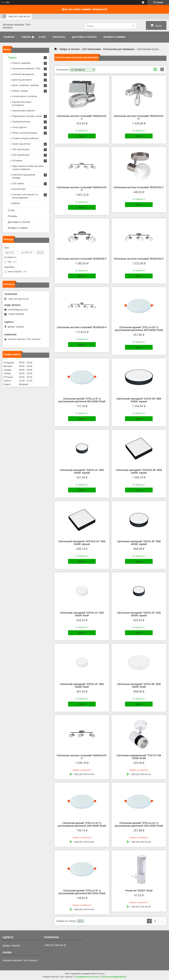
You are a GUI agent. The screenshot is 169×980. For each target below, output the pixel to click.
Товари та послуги (69, 49)
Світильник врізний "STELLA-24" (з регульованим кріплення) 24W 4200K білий (139, 824)
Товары (26, 37)
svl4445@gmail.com (18, 310)
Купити (82, 136)
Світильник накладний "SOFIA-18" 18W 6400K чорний (82, 471)
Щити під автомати (22, 80)
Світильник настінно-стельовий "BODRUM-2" (82, 259)
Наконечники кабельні (24, 111)
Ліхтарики (17, 161)
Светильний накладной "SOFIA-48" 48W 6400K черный (139, 400)
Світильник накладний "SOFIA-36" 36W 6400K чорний (139, 543)
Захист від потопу (21, 144)
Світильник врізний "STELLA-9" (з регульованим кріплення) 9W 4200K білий (82, 892)
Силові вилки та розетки (25, 96)
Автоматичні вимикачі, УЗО (26, 69)
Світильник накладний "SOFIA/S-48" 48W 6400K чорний (139, 471)
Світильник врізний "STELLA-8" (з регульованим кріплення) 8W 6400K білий (82, 400)
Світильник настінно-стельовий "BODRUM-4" (82, 327)
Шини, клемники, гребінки (25, 85)
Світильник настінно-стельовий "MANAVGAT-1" (82, 117)
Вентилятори (19, 189)
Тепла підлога (19, 127)
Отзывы (13, 216)
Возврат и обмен (114, 37)
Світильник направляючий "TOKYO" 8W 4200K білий (139, 757)
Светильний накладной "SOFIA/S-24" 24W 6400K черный (82, 543)
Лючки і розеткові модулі (25, 133)
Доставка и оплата (84, 37)
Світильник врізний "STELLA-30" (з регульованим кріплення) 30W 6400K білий (139, 329)
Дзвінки (16, 203)
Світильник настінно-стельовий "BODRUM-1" (139, 187)
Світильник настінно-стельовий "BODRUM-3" (139, 259)
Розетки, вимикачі (21, 63)
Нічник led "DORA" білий (139, 891)
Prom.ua (101, 974)
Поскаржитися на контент (87, 977)
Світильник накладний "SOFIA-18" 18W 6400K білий (82, 685)
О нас (42, 37)
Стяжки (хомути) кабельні (25, 138)
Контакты (59, 37)
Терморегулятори (21, 122)
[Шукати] (133, 26)
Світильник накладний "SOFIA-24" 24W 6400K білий (82, 614)
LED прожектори (21, 155)
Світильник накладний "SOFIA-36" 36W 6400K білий (139, 685)
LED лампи (18, 183)
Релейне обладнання (23, 74)
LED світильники (91, 49)
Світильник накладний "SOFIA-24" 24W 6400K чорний (139, 614)
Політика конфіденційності (114, 977)
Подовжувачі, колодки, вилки (27, 116)
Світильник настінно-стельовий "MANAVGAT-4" (82, 189)
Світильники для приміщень (119, 49)
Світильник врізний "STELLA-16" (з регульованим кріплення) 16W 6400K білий (82, 824)
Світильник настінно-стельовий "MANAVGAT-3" (82, 757)
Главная (9, 37)
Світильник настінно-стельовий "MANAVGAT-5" (139, 117)
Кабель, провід (20, 91)
